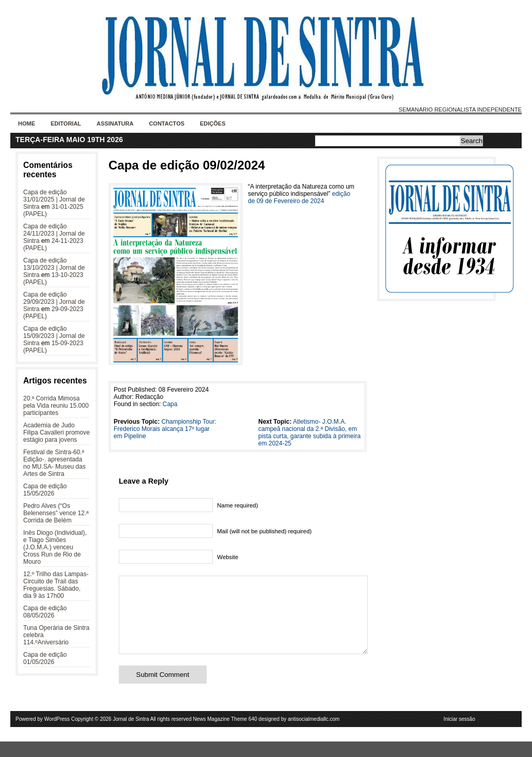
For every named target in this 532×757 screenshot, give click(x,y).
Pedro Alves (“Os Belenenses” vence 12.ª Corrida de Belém (56, 513)
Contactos (167, 123)
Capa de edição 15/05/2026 (45, 490)
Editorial (66, 123)
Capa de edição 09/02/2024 (187, 165)
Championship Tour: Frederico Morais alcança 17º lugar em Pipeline (165, 429)
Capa (170, 404)
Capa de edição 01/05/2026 (45, 658)
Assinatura (115, 123)
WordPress (57, 735)
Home (27, 123)
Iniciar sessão (459, 735)
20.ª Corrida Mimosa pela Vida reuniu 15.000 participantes (56, 406)
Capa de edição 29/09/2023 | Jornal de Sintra (54, 302)
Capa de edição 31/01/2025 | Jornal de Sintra (54, 199)
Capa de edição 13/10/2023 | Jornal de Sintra (54, 268)
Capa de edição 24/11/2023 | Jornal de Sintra (54, 234)
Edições (213, 123)
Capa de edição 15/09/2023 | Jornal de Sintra (54, 336)
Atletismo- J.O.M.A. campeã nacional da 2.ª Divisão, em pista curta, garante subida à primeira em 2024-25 (309, 432)
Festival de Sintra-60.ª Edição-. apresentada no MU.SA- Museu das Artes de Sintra (54, 463)
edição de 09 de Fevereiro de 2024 (299, 197)
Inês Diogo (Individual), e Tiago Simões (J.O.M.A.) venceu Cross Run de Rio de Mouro (55, 547)
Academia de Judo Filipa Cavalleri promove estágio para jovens (57, 432)
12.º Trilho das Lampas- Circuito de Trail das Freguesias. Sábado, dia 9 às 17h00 (56, 585)
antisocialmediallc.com (314, 735)
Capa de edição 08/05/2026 (45, 612)
